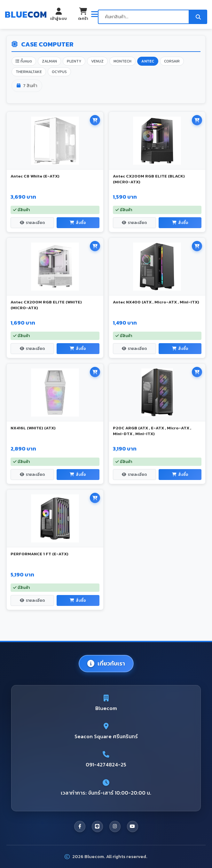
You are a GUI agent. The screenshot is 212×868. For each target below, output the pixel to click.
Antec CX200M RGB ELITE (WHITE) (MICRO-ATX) (46, 305)
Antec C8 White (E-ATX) (35, 176)
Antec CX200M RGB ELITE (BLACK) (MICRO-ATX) (149, 179)
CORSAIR (172, 61)
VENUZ (97, 61)
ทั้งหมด (24, 61)
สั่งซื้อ (78, 223)
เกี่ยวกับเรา (106, 664)
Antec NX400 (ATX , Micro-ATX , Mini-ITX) (156, 302)
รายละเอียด (32, 223)
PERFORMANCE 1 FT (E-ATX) (39, 554)
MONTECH (122, 61)
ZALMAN (49, 61)
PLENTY (74, 61)
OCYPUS (59, 72)
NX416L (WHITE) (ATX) (33, 428)
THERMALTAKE (29, 72)
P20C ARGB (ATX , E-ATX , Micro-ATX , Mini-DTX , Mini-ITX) (152, 431)
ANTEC (148, 61)
